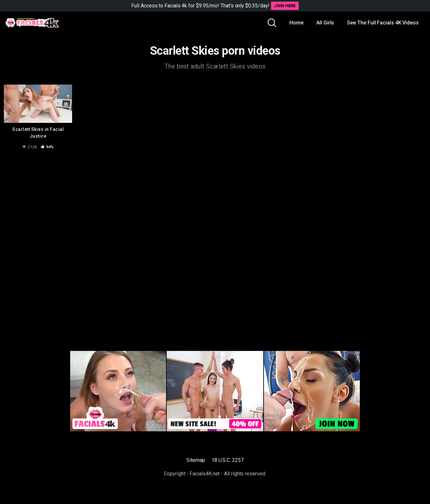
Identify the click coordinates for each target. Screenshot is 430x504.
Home (296, 23)
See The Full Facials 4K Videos (383, 23)
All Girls (325, 23)
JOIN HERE (285, 6)
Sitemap (196, 460)
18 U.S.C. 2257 (228, 460)
